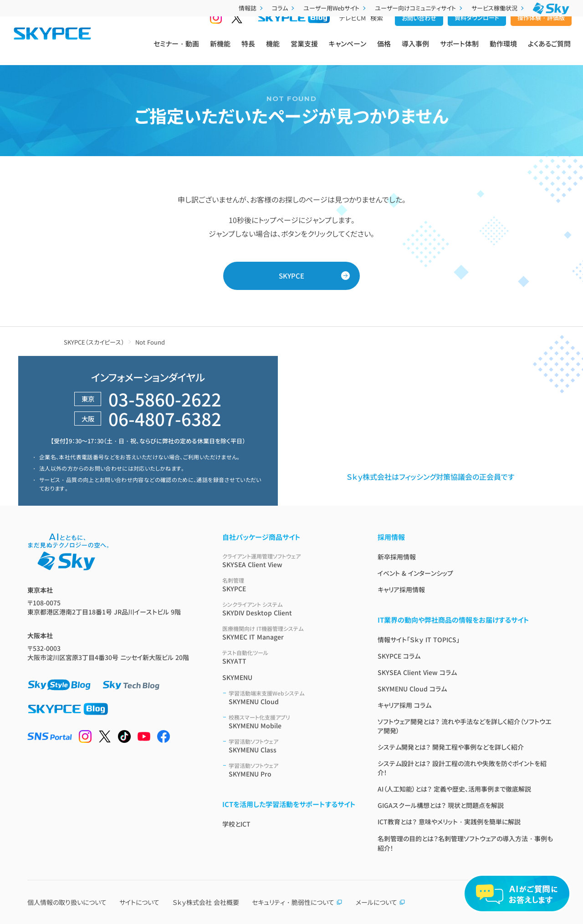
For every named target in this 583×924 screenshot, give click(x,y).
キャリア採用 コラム (404, 705)
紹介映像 (451, 416)
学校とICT (236, 824)
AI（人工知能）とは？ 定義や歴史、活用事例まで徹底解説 (454, 789)
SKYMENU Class (292, 746)
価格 (384, 51)
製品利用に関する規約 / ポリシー (486, 433)
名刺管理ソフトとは (331, 450)
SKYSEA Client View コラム (417, 672)
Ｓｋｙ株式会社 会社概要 (206, 902)
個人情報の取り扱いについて (67, 902)
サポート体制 (459, 51)
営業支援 (304, 51)
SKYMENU (237, 677)
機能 (273, 51)
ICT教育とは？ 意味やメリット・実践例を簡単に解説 (449, 822)
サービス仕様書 (326, 433)
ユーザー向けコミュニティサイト (419, 8)
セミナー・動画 (176, 51)
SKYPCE (291, 276)
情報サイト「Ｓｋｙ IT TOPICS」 (419, 640)
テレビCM (353, 32)
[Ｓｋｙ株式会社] (551, 8)
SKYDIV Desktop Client (289, 609)
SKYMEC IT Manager (289, 633)
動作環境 (503, 51)
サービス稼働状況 (499, 8)
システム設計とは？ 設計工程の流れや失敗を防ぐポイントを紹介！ (462, 768)
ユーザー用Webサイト (335, 8)
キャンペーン (348, 51)
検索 (377, 32)
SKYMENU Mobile (292, 722)
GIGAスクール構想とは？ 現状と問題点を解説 (441, 805)
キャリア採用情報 (401, 589)
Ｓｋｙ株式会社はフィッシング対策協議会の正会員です (430, 477)
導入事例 (415, 51)
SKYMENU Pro (292, 770)
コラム (284, 8)
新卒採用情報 (397, 557)
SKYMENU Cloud (292, 698)
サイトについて (139, 902)
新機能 (220, 51)
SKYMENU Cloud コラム (412, 689)
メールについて (381, 902)
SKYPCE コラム (399, 656)
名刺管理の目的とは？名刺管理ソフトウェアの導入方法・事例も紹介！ (465, 843)
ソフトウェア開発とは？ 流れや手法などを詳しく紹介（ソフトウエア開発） (464, 726)
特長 (248, 51)
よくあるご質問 (549, 51)
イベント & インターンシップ (415, 573)
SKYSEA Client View (289, 561)
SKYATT (289, 657)
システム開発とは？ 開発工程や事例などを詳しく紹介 (451, 747)
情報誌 (252, 8)
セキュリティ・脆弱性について (297, 902)
